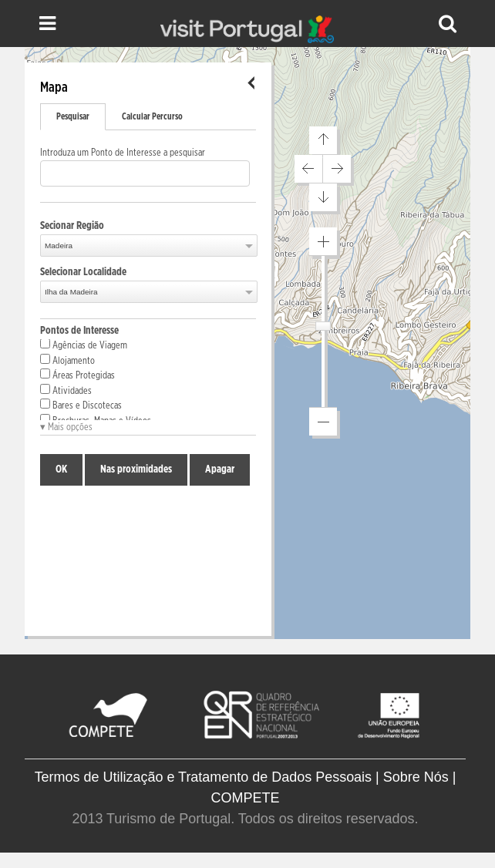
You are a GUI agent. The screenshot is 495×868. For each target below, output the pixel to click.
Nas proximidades (136, 469)
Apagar (220, 469)
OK (61, 469)
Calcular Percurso (152, 116)
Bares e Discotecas (81, 405)
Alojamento (67, 360)
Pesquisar (73, 116)
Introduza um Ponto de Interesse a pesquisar (123, 153)
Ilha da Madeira (71, 292)
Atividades (66, 390)
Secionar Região (72, 226)
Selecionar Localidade (83, 272)
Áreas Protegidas (77, 375)
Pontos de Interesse (79, 331)
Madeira (59, 246)
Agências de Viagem (84, 345)
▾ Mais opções (66, 427)
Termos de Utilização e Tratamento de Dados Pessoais (203, 777)
